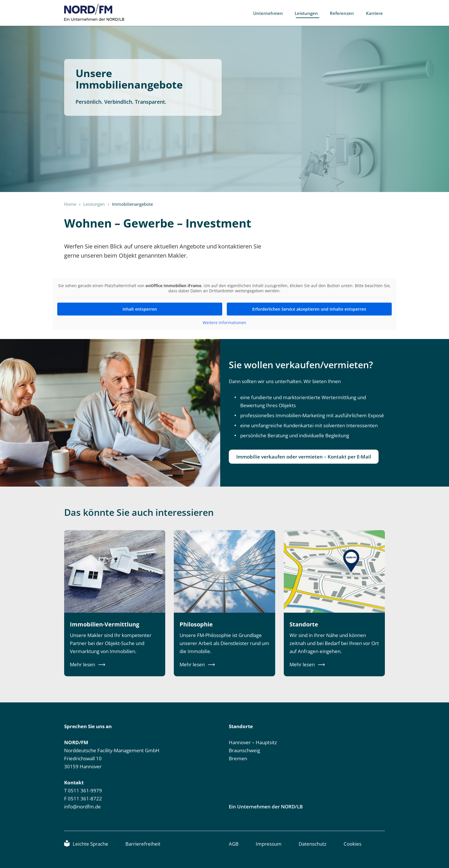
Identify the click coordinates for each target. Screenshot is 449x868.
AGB (234, 844)
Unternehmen (271, 13)
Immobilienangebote (132, 204)
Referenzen (344, 13)
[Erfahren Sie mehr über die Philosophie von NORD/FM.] (224, 604)
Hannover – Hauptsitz (253, 742)
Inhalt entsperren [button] (140, 309)
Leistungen (309, 13)
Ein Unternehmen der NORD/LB (266, 807)
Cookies (352, 844)
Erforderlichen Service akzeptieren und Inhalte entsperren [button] (309, 309)
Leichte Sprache (90, 844)
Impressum (269, 844)
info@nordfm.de (82, 807)
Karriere (376, 13)
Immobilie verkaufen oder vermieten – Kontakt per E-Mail (304, 457)
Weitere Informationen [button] (224, 323)
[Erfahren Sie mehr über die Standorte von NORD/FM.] (334, 604)
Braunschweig (244, 750)
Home (70, 204)
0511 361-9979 (85, 790)
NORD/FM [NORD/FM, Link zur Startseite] (94, 12)
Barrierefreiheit (143, 844)
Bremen (238, 758)
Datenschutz (313, 844)
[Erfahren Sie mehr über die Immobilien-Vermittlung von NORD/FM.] (115, 604)
